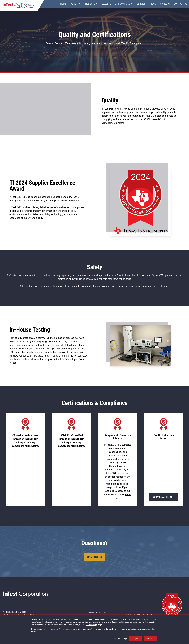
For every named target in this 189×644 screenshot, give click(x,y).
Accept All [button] (135, 639)
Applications (123, 4)
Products (90, 4)
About (74, 4)
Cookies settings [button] (121, 639)
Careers (165, 4)
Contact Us (181, 4)
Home (63, 4)
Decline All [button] (150, 639)
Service (141, 4)
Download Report (164, 497)
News (153, 4)
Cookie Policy (91, 625)
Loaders (106, 4)
